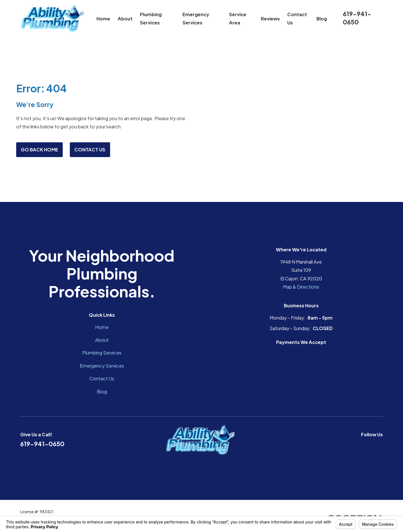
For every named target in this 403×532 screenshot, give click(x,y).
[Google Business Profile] (366, 446)
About (102, 340)
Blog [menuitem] (322, 19)
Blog (102, 392)
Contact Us (90, 150)
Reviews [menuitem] (270, 19)
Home (102, 327)
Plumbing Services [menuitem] (151, 18)
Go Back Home (39, 150)
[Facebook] (339, 446)
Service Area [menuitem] (238, 18)
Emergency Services (102, 366)
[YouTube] (353, 446)
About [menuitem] (125, 19)
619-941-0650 (357, 18)
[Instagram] (380, 446)
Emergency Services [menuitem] (196, 18)
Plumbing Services (102, 353)
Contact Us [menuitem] (297, 18)
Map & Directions (301, 287)
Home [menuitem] (103, 19)
